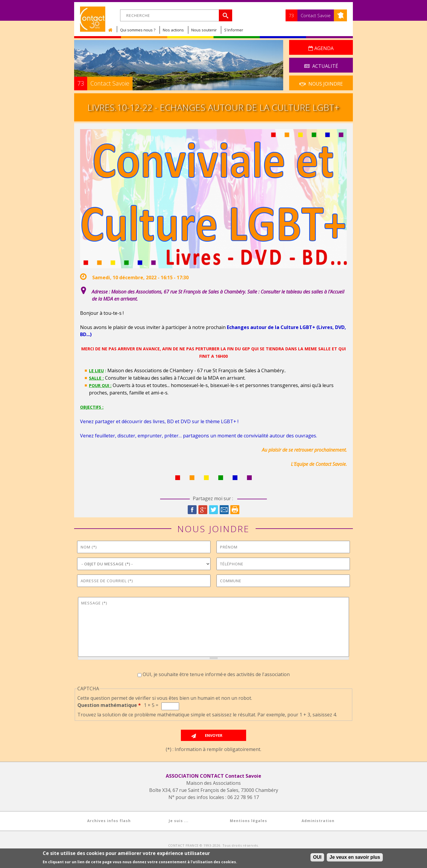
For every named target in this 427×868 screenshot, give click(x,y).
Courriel (224, 510)
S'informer (234, 30)
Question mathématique (109, 705)
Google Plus (203, 510)
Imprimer (235, 510)
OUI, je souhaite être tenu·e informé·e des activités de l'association (216, 674)
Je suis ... (179, 821)
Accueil (112, 30)
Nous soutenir (204, 30)
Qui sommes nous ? (138, 30)
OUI (317, 857)
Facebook (192, 510)
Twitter (213, 510)
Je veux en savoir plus (355, 857)
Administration (318, 821)
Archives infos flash (109, 821)
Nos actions (173, 30)
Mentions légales (248, 821)
